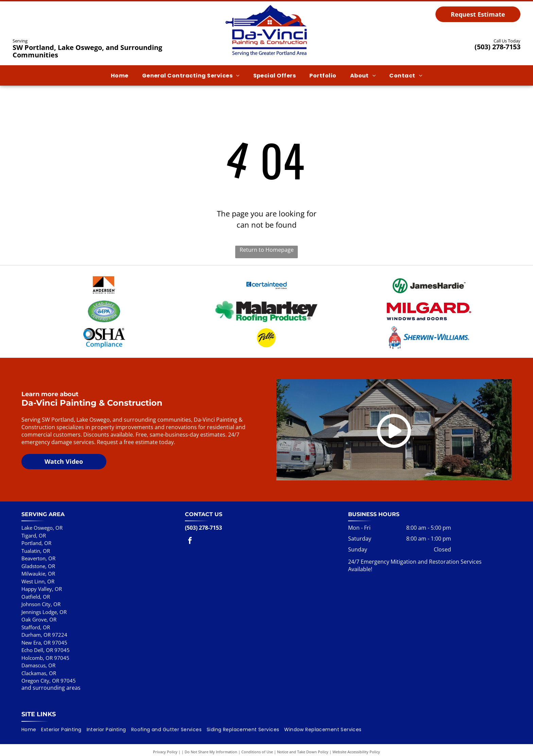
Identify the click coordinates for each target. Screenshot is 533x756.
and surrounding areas (51, 675)
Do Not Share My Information (211, 740)
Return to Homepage (267, 250)
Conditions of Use (257, 740)
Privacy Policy (165, 740)
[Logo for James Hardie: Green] (429, 284)
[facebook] (190, 530)
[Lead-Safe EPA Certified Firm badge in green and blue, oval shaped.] (104, 306)
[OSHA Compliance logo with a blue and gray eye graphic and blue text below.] (104, 328)
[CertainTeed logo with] (266, 284)
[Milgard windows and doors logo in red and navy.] (429, 306)
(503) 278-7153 (497, 47)
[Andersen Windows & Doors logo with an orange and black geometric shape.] (104, 284)
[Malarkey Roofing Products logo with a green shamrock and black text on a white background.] (266, 306)
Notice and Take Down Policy (303, 740)
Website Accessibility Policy (356, 740)
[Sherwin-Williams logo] (429, 328)
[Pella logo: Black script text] (266, 328)
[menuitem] (120, 75)
